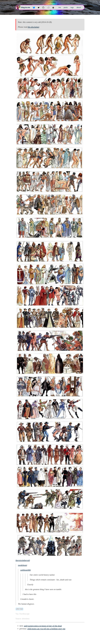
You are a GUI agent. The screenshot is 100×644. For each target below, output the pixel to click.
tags (72, 7)
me (60, 7)
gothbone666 (25, 570)
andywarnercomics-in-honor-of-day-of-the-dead (43, 626)
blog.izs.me (26, 7)
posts (66, 7)
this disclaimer (33, 27)
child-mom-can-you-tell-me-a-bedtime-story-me (46, 629)
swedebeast (22, 565)
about (79, 7)
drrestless (26, 619)
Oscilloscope (24, 614)
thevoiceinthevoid (23, 560)
